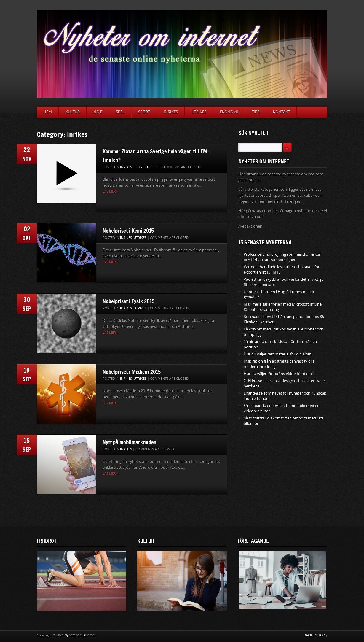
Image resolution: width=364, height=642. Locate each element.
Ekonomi (229, 112)
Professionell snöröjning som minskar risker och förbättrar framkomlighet (282, 257)
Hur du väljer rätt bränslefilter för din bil (279, 374)
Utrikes (199, 112)
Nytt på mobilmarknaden (130, 442)
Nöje (98, 112)
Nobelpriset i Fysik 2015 (128, 301)
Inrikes (171, 112)
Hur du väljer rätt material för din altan (278, 354)
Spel (120, 112)
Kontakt (281, 112)
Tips (256, 112)
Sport (144, 112)
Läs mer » (110, 192)
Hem (48, 112)
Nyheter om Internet (80, 635)
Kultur (73, 112)
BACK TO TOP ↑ (316, 635)
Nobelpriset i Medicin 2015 (132, 372)
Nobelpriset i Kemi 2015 (128, 231)
